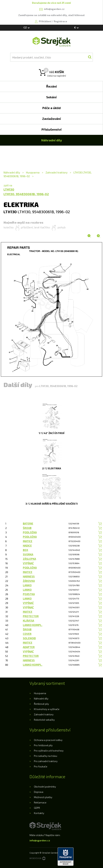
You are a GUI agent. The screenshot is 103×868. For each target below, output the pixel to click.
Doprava (39, 792)
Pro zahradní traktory (46, 761)
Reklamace (40, 802)
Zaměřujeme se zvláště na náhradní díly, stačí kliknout (51, 15)
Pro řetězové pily (43, 745)
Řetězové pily (41, 704)
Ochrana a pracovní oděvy (48, 740)
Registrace (60, 21)
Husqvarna (33, 172)
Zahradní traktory (57, 172)
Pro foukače (41, 766)
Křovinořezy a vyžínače (47, 709)
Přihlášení (45, 21)
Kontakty (39, 813)
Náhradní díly (12, 172)
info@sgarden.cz (40, 840)
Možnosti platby (43, 797)
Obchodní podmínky (45, 787)
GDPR (37, 808)
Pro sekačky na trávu (46, 756)
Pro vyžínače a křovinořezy (49, 751)
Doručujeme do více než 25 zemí (51, 3)
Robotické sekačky (44, 720)
